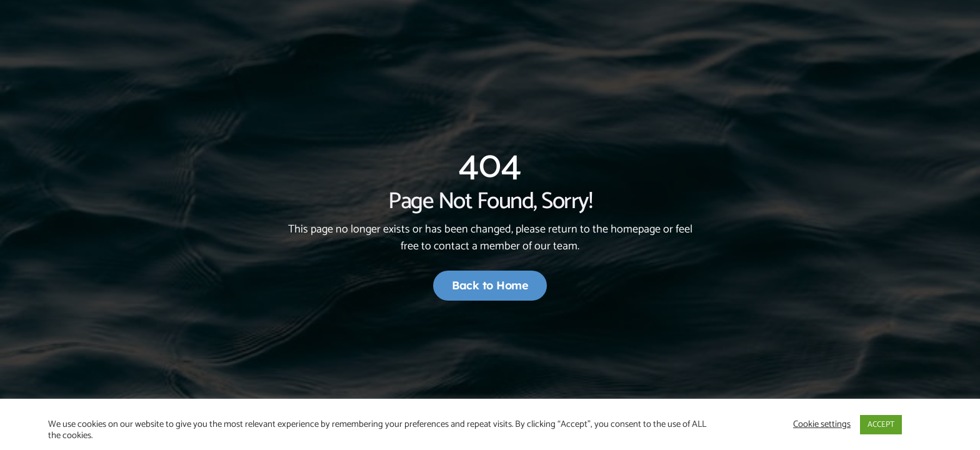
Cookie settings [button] (822, 424)
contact (452, 246)
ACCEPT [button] (881, 425)
